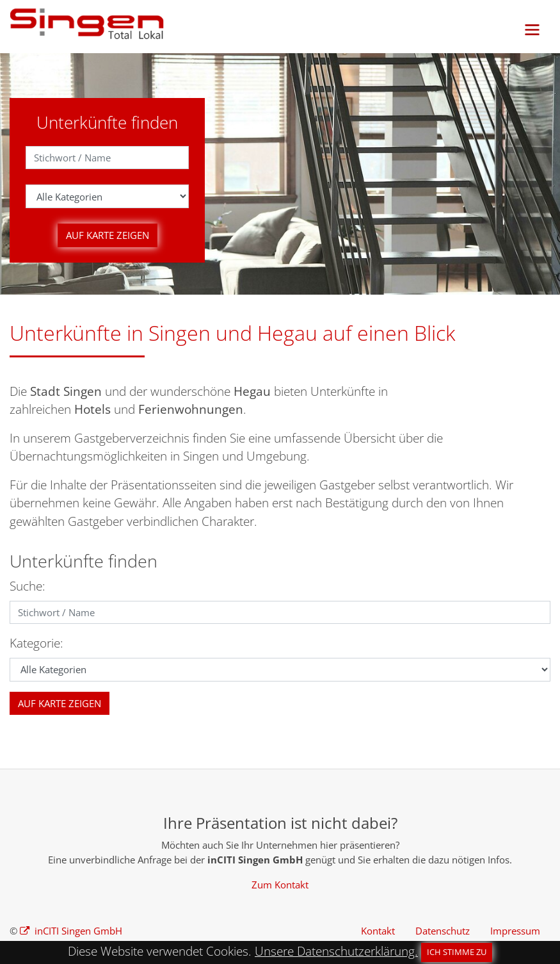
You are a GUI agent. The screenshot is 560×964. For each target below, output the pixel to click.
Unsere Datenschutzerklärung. (336, 951)
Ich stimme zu (457, 952)
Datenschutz (443, 931)
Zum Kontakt (280, 885)
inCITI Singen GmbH (77, 931)
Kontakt (378, 931)
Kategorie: (36, 643)
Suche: (28, 586)
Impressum (515, 931)
